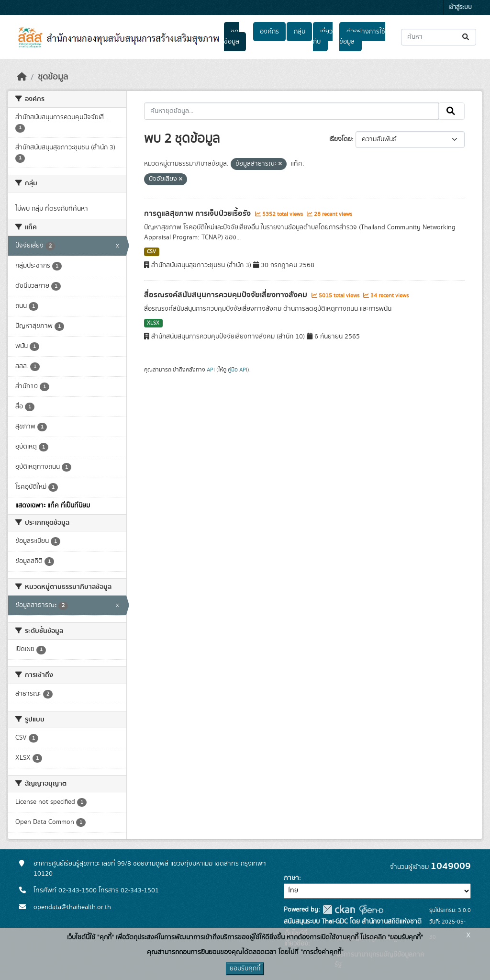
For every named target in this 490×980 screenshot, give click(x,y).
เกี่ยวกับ (323, 37)
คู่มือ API (238, 370)
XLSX (153, 323)
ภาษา (291, 878)
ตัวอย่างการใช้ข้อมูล (362, 37)
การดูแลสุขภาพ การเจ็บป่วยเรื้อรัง (198, 214)
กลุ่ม (300, 32)
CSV (151, 252)
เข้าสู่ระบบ (460, 7)
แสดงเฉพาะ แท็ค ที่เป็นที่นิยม (53, 506)
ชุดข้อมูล (232, 37)
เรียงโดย (340, 139)
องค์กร (269, 32)
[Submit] (466, 37)
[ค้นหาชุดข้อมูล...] (439, 37)
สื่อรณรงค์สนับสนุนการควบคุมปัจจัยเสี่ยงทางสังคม (227, 295)
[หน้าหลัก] (22, 77)
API (211, 370)
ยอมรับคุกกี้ (245, 969)
